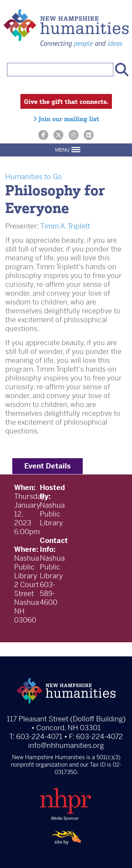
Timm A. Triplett (65, 226)
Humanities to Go (34, 177)
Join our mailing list (66, 119)
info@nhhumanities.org (66, 746)
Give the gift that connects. (66, 101)
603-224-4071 (39, 737)
